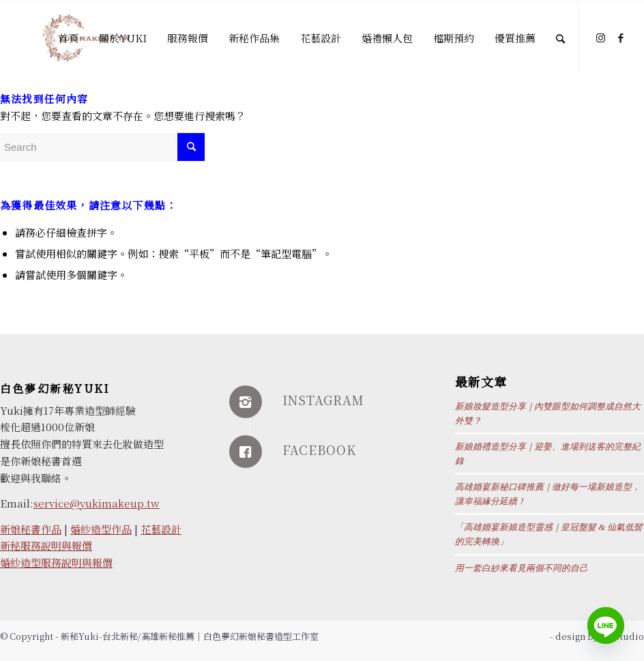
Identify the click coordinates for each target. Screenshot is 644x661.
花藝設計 (161, 529)
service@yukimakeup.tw (97, 503)
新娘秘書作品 (31, 529)
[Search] (560, 38)
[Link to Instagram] (600, 38)
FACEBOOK (319, 450)
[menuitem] (68, 38)
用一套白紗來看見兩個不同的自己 (522, 568)
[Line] (606, 626)
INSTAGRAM (323, 400)
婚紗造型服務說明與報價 (56, 562)
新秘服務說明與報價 (46, 545)
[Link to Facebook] (621, 38)
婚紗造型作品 (101, 529)
